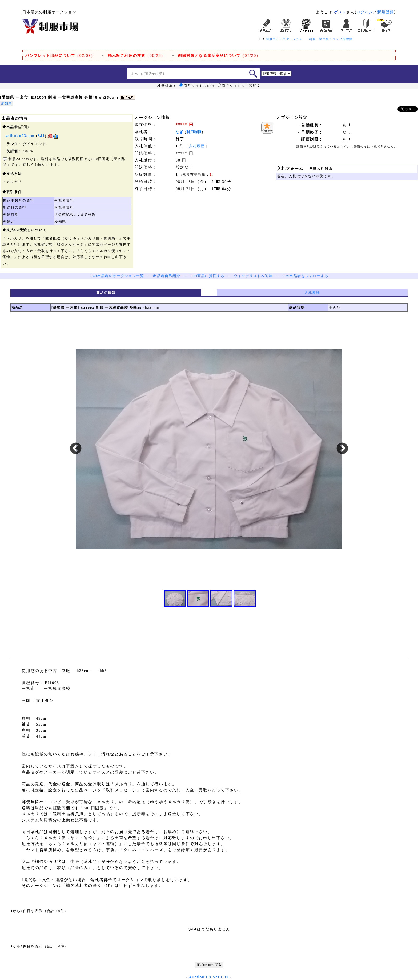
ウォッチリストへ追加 (253, 276)
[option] (209, 449)
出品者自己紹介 (167, 276)
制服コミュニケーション (284, 39)
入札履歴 (197, 146)
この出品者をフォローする (305, 276)
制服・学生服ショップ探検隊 (331, 39)
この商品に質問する (207, 276)
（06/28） (137, 55)
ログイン (365, 12)
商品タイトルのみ (197, 86)
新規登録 (385, 12)
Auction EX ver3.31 (209, 977)
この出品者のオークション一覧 (117, 276)
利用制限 (194, 132)
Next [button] (342, 449)
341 (41, 136)
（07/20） (219, 55)
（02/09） (60, 55)
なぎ (180, 132)
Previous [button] (76, 449)
